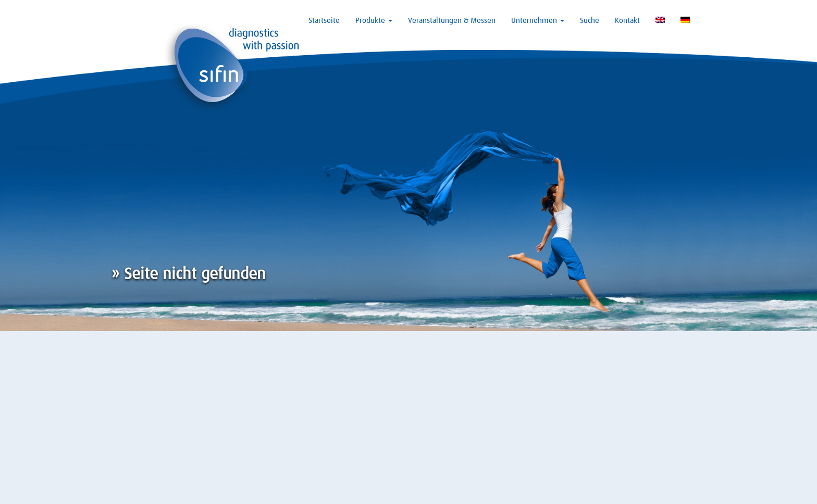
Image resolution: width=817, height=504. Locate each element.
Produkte (374, 21)
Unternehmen (538, 21)
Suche (590, 21)
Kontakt (627, 21)
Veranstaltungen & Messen (452, 21)
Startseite (324, 21)
